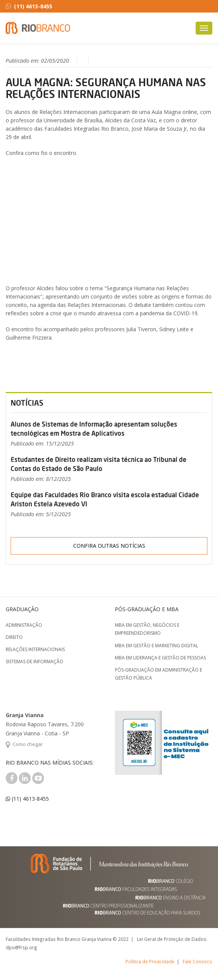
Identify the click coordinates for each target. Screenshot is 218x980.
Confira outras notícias (109, 546)
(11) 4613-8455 (29, 6)
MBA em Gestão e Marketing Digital (157, 646)
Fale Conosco (198, 961)
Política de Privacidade (150, 961)
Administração (24, 625)
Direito (14, 637)
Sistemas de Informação (35, 661)
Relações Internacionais (35, 649)
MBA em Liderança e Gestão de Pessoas (160, 658)
